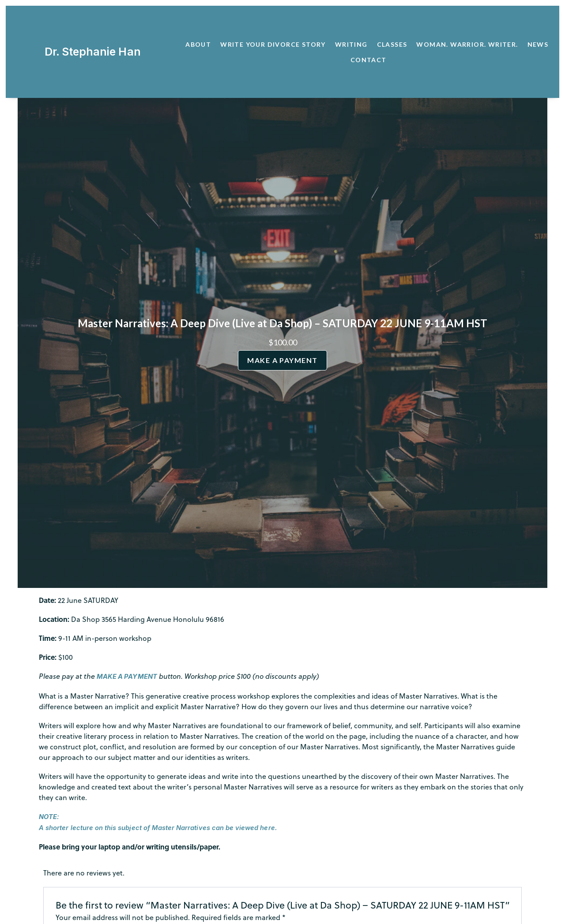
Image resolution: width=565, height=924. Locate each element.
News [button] (538, 44)
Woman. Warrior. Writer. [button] (467, 44)
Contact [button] (369, 60)
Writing (351, 44)
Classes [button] (392, 44)
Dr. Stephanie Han (91, 52)
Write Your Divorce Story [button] (273, 44)
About (198, 44)
